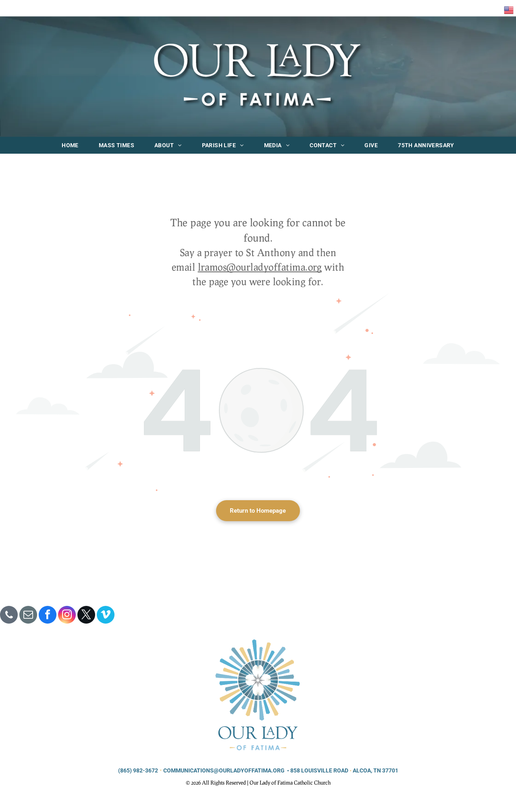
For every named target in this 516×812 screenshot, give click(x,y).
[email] (28, 616)
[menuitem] (70, 145)
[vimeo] (106, 616)
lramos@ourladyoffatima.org (260, 267)
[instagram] (67, 616)
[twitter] (86, 616)
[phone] (9, 616)
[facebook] (48, 616)
